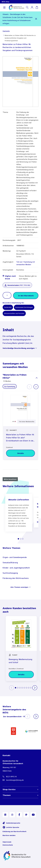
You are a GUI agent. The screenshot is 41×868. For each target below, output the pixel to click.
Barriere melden (9, 835)
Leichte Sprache (11, 827)
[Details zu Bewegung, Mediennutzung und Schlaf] (21, 674)
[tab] (18, 539)
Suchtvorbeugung (10, 573)
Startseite (6, 31)
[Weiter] (36, 387)
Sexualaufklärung (10, 563)
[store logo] (17, 7)
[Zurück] (12, 688)
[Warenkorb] (37, 7)
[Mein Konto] (32, 7)
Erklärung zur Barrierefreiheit (14, 831)
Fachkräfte (8, 307)
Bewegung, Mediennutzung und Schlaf (20, 661)
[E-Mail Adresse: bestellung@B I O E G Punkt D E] (20, 780)
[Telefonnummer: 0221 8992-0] (20, 777)
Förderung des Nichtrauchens (16, 578)
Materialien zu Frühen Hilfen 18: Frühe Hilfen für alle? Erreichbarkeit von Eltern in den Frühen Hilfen (20, 438)
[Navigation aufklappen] (4, 7)
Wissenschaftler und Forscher (14, 313)
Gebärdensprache (11, 823)
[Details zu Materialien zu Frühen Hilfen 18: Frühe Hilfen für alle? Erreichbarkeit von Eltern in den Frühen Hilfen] (20, 453)
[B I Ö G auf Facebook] (19, 815)
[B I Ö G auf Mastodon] (26, 815)
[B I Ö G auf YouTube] (33, 815)
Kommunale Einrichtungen (24, 307)
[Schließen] (36, 19)
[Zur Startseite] (20, 856)
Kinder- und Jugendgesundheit (16, 568)
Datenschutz (8, 845)
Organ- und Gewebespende (15, 557)
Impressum (7, 842)
